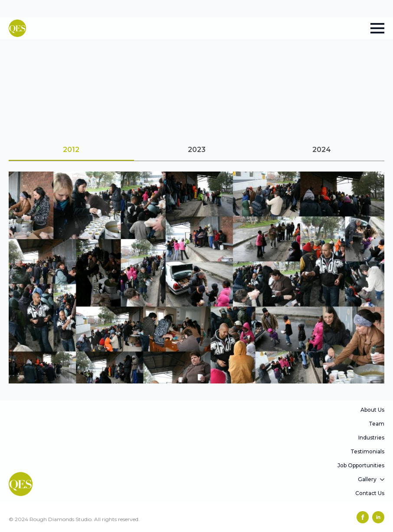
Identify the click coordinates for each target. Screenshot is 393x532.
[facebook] (363, 517)
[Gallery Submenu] (383, 479)
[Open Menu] (377, 28)
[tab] (71, 150)
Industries (371, 438)
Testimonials (367, 451)
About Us (372, 410)
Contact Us (370, 493)
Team (377, 424)
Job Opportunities (361, 465)
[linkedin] (378, 517)
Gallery (367, 479)
